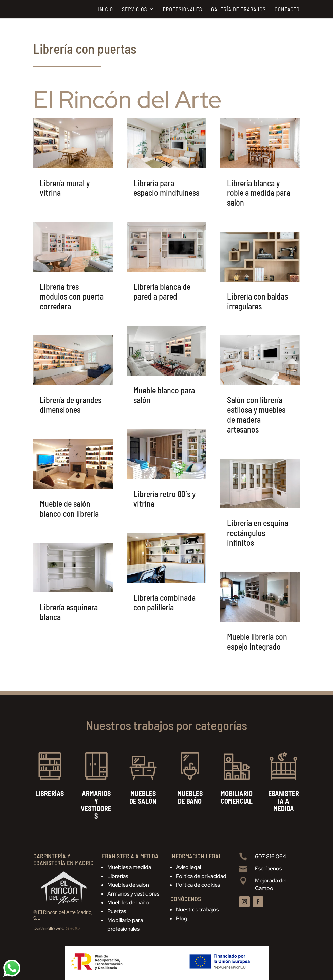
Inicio (106, 9)
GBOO (73, 928)
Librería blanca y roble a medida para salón (259, 193)
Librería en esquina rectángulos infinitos (258, 533)
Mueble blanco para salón (164, 395)
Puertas (117, 911)
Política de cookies (198, 885)
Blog (182, 918)
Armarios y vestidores (133, 894)
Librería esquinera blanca (69, 612)
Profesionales (183, 9)
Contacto (287, 9)
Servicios (134, 9)
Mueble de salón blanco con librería (69, 508)
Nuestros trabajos (197, 910)
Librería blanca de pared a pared (162, 291)
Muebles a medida (129, 867)
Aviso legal (188, 867)
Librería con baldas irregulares (257, 301)
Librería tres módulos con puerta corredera (72, 296)
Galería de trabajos (238, 9)
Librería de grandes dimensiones (71, 405)
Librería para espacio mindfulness (166, 188)
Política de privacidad (201, 876)
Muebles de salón (128, 885)
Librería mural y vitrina (65, 188)
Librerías (118, 876)
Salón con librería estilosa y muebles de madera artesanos (256, 414)
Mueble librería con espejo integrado (257, 641)
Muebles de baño (128, 902)
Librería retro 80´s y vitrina (164, 499)
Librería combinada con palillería (164, 602)
